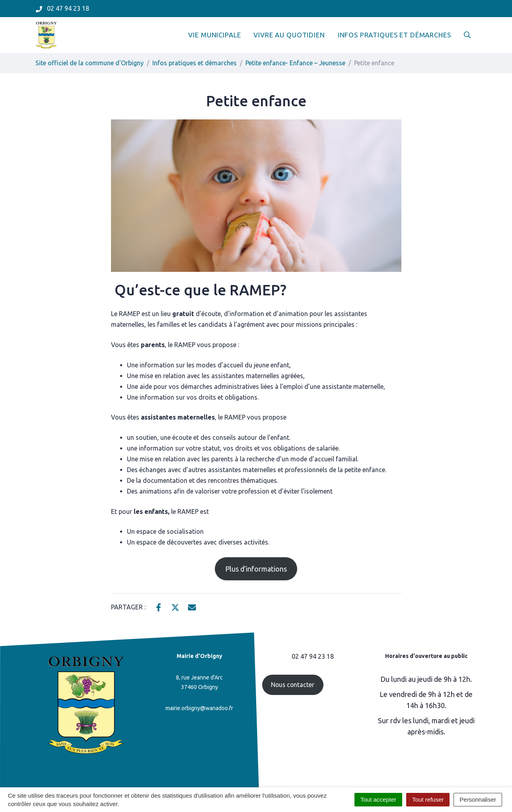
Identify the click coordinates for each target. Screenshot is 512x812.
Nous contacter (293, 685)
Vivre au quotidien (289, 35)
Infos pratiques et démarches (394, 35)
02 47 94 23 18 (313, 656)
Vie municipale (214, 35)
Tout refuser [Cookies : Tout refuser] (428, 799)
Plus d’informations (256, 569)
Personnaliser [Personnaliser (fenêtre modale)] (478, 799)
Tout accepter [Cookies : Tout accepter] (378, 799)
